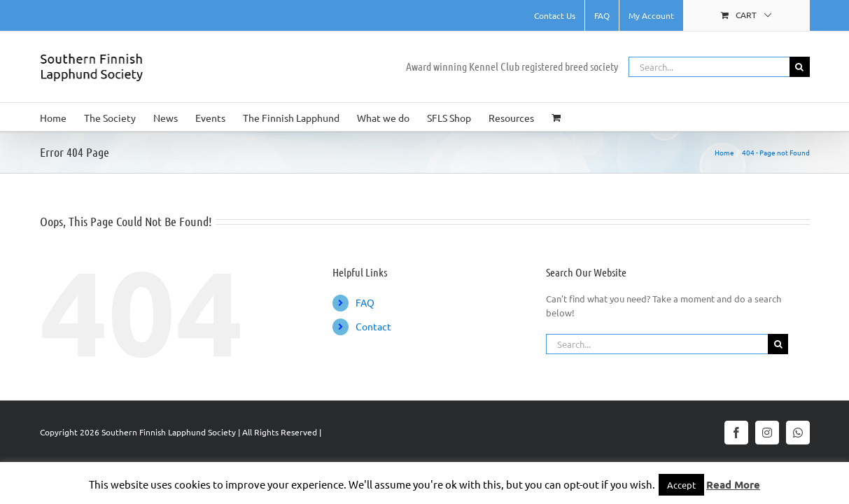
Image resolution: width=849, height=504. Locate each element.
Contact (373, 326)
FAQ (365, 302)
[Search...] (709, 67)
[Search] (800, 67)
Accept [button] (681, 485)
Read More (733, 484)
